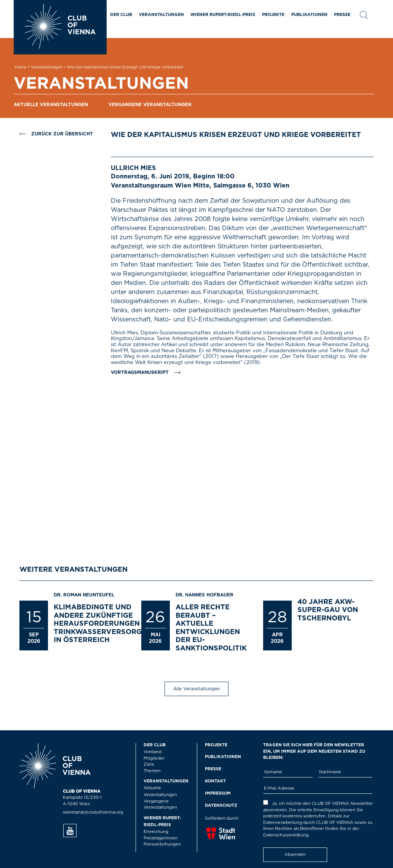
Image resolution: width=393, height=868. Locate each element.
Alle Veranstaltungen (196, 689)
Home (21, 67)
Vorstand (153, 752)
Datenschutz (221, 805)
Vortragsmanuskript (140, 372)
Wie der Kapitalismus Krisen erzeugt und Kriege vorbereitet (125, 67)
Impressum (218, 793)
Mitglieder (154, 758)
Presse (342, 15)
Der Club (121, 15)
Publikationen (309, 15)
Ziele (149, 764)
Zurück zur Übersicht (56, 134)
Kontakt (215, 781)
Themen (152, 771)
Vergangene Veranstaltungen (150, 105)
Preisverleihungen (162, 844)
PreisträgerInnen (161, 838)
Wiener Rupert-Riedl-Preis (223, 15)
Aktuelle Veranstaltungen (51, 105)
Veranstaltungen (161, 15)
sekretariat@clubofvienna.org (93, 812)
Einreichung (156, 832)
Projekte (273, 15)
